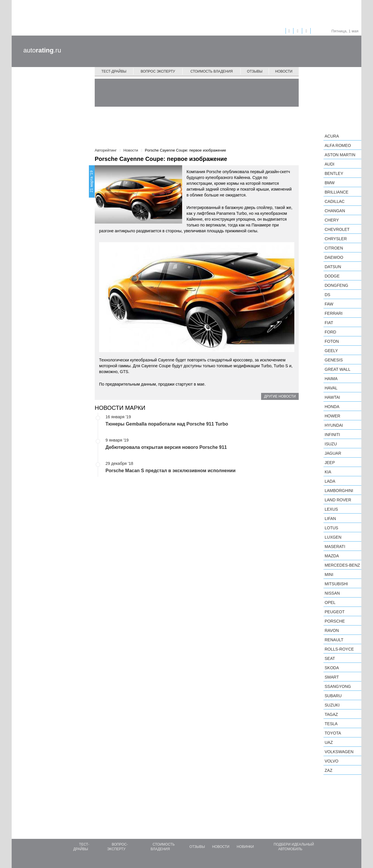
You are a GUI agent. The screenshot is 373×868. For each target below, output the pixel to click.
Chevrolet (337, 229)
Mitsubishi (336, 584)
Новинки (245, 847)
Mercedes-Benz (342, 565)
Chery (332, 220)
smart (332, 677)
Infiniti (332, 435)
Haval (331, 388)
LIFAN (330, 519)
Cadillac (335, 201)
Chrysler (336, 239)
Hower (332, 416)
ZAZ (328, 770)
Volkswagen (339, 752)
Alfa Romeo (338, 145)
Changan (335, 211)
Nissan (332, 593)
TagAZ (331, 714)
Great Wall (337, 369)
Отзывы (255, 71)
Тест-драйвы (114, 71)
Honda (332, 407)
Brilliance (337, 192)
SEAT (330, 658)
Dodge (332, 276)
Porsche (335, 621)
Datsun (333, 267)
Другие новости (280, 396)
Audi (329, 164)
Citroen (334, 248)
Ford (330, 332)
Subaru (333, 696)
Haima (331, 379)
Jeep (330, 463)
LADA (330, 481)
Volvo (331, 761)
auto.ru (42, 50)
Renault (334, 640)
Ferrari (334, 313)
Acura (332, 136)
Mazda (332, 556)
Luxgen (333, 537)
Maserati (335, 547)
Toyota (333, 733)
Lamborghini (339, 491)
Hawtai (332, 397)
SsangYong (338, 686)
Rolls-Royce (339, 649)
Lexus (331, 509)
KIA (328, 472)
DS (327, 295)
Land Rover (338, 500)
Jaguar (333, 453)
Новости (284, 71)
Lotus (331, 528)
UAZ (329, 742)
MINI (329, 574)
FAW (329, 304)
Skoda (332, 668)
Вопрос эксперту (158, 71)
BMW (330, 183)
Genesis (334, 360)
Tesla (331, 724)
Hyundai (334, 425)
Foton (332, 341)
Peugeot (335, 612)
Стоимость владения (211, 71)
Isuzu (331, 444)
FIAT (329, 323)
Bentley (334, 173)
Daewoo (334, 257)
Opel (330, 602)
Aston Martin (340, 155)
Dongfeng (336, 285)
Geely (331, 351)
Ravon (332, 630)
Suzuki (332, 705)
